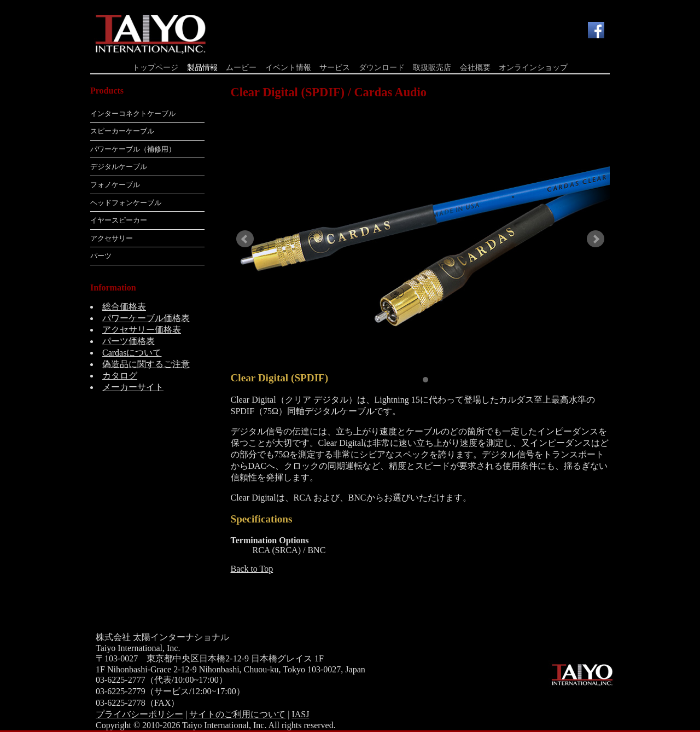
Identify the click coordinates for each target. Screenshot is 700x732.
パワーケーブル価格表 (146, 318)
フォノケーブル (115, 185)
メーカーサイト (133, 387)
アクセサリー (112, 238)
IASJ (300, 714)
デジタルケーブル (119, 167)
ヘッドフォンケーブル (126, 203)
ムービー (241, 68)
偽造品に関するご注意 (146, 364)
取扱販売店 (432, 68)
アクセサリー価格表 (142, 330)
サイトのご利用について (237, 714)
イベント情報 (288, 68)
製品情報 (202, 68)
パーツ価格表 (129, 341)
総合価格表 (124, 307)
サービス (335, 68)
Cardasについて (132, 353)
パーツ (101, 256)
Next (596, 239)
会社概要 (475, 68)
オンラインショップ (533, 68)
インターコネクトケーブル (133, 114)
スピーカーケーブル (122, 131)
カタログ (120, 376)
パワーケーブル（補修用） (133, 149)
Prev (245, 239)
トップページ (155, 68)
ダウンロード (382, 68)
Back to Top (252, 569)
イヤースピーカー (119, 220)
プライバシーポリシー (139, 714)
